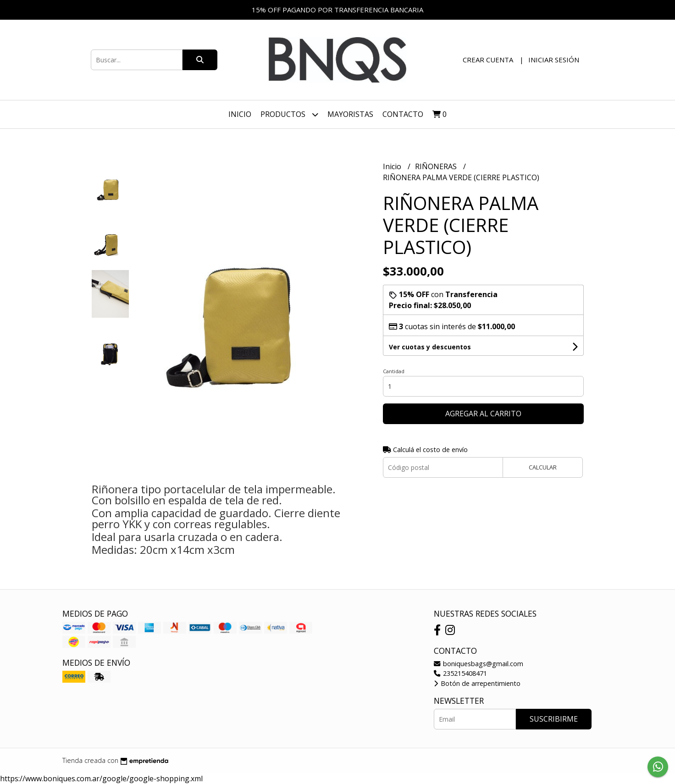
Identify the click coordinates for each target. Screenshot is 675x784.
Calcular (543, 467)
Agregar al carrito (483, 414)
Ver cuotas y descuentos (430, 347)
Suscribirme (554, 719)
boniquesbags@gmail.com (479, 664)
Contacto (403, 114)
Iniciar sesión (554, 60)
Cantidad (394, 371)
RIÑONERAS (437, 166)
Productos (289, 114)
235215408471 (460, 673)
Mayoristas (350, 114)
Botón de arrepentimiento (477, 683)
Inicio (240, 114)
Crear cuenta (488, 60)
